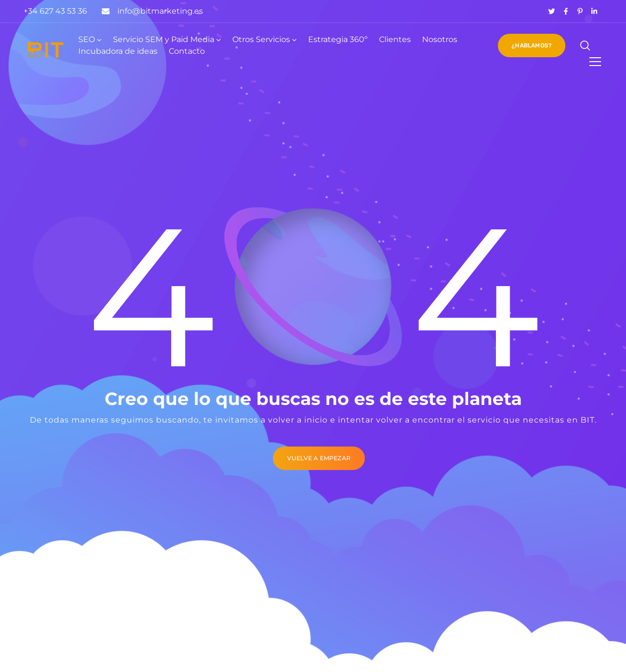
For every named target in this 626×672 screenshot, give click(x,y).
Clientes (395, 39)
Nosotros (440, 39)
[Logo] (45, 50)
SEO (87, 39)
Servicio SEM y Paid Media (164, 39)
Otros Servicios (261, 39)
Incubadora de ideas (118, 51)
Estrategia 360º (338, 39)
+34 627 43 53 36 (55, 11)
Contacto (187, 51)
